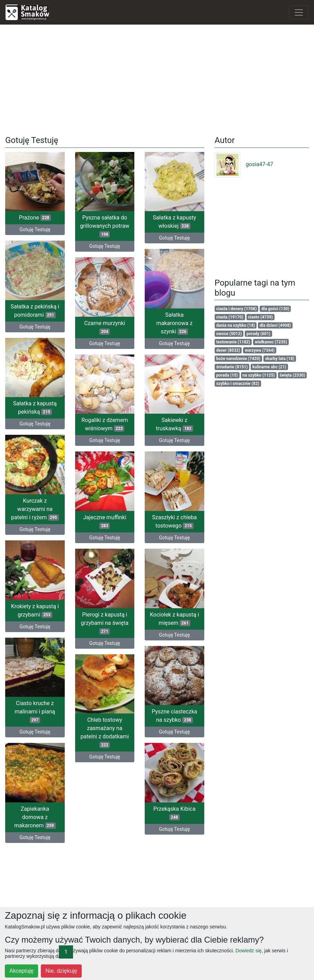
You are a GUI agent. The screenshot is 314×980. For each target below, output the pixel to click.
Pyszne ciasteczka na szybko (174, 715)
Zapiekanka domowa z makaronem (35, 816)
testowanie (233, 342)
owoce (229, 334)
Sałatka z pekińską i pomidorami (35, 310)
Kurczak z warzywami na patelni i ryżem (35, 508)
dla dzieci (275, 325)
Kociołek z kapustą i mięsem (174, 618)
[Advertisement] (157, 79)
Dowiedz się (248, 951)
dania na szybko (235, 325)
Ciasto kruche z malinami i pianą (35, 711)
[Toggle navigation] (299, 12)
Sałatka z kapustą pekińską (35, 407)
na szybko (259, 375)
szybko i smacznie (237, 384)
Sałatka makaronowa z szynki (175, 323)
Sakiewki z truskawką (174, 424)
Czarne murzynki (105, 327)
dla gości (275, 309)
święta (292, 375)
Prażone (35, 218)
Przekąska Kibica (174, 812)
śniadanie (232, 367)
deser (228, 350)
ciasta (230, 317)
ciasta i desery (236, 309)
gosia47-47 (244, 164)
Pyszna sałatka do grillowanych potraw (105, 226)
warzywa (260, 350)
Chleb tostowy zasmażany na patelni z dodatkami (105, 731)
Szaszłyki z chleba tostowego (174, 521)
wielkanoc (271, 342)
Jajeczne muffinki (105, 521)
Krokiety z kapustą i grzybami (35, 609)
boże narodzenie (238, 359)
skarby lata (280, 359)
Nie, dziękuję (61, 971)
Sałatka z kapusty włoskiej (174, 222)
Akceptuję (21, 971)
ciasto (260, 317)
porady (258, 334)
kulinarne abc (269, 367)
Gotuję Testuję (35, 230)
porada (227, 375)
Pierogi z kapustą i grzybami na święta (105, 622)
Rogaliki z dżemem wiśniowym (105, 424)
